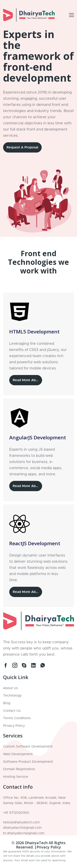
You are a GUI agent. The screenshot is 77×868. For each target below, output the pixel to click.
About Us (10, 688)
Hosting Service (16, 777)
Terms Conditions (17, 718)
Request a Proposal (22, 147)
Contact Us (12, 711)
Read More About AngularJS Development (27, 486)
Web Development (18, 754)
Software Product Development (28, 762)
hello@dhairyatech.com (21, 822)
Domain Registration (19, 769)
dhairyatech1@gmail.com (22, 828)
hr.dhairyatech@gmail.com (24, 833)
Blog (7, 703)
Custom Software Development (28, 746)
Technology (12, 696)
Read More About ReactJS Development (27, 592)
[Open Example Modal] (71, 15)
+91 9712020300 (16, 813)
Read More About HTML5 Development (27, 380)
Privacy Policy (14, 726)
